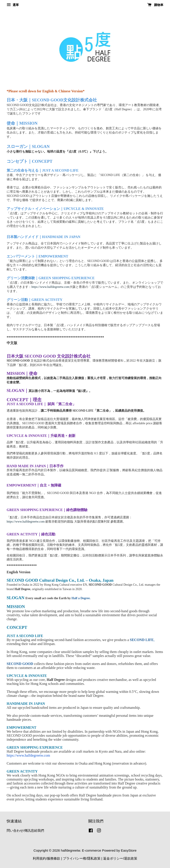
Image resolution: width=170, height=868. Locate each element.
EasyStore (129, 850)
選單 (13, 5)
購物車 (155, 5)
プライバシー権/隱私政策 (82, 858)
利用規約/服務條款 (46, 858)
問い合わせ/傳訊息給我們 (25, 830)
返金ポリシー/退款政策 (120, 858)
